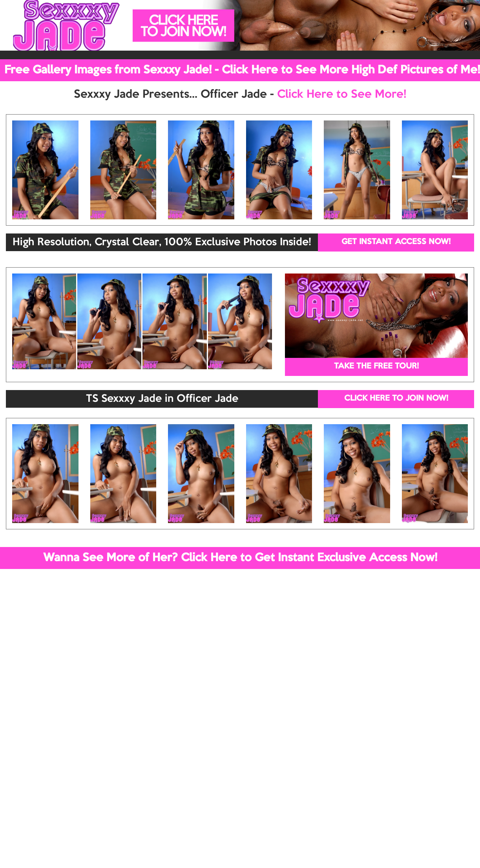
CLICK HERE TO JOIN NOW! (396, 399)
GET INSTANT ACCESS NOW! (396, 242)
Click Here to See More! (342, 95)
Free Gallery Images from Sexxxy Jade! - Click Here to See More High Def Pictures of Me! (242, 70)
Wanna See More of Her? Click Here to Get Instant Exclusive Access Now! (240, 558)
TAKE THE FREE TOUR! (376, 367)
